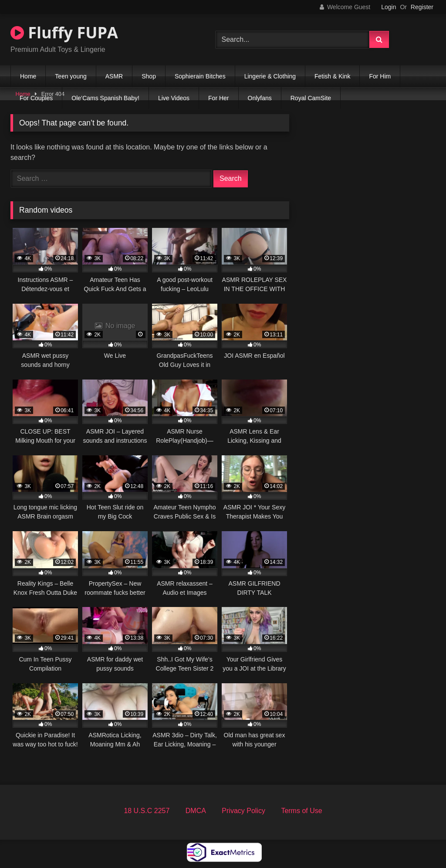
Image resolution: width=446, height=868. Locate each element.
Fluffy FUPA (64, 32)
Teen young (71, 76)
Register (422, 7)
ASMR (114, 76)
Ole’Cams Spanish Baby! (105, 98)
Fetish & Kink (332, 76)
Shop (149, 76)
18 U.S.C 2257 (147, 811)
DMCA (196, 811)
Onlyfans (260, 98)
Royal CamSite (311, 98)
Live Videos (174, 98)
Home (28, 76)
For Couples (36, 98)
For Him (380, 76)
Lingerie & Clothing (270, 76)
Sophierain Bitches (200, 76)
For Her (218, 98)
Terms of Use (301, 811)
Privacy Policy (243, 811)
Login (389, 7)
